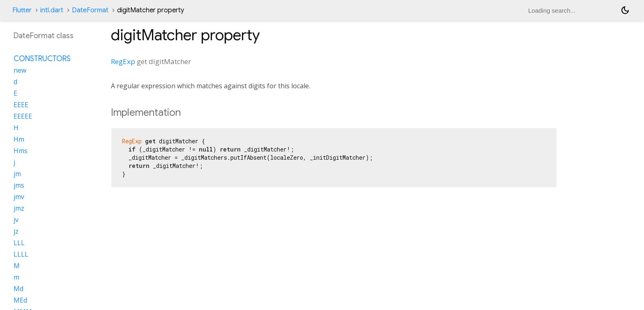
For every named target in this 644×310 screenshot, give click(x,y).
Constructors (42, 59)
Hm (19, 139)
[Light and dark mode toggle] (625, 10)
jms (19, 185)
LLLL (21, 254)
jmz (19, 208)
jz (16, 231)
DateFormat (90, 10)
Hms (21, 151)
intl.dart (52, 10)
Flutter (22, 10)
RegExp (123, 61)
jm (17, 174)
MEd (20, 300)
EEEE (21, 105)
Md (18, 289)
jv (16, 220)
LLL (19, 243)
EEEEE (23, 116)
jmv (19, 197)
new (20, 70)
